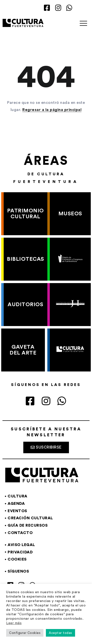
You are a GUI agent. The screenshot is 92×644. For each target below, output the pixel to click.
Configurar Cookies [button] (25, 633)
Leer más (14, 623)
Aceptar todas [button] (60, 633)
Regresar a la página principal (52, 110)
